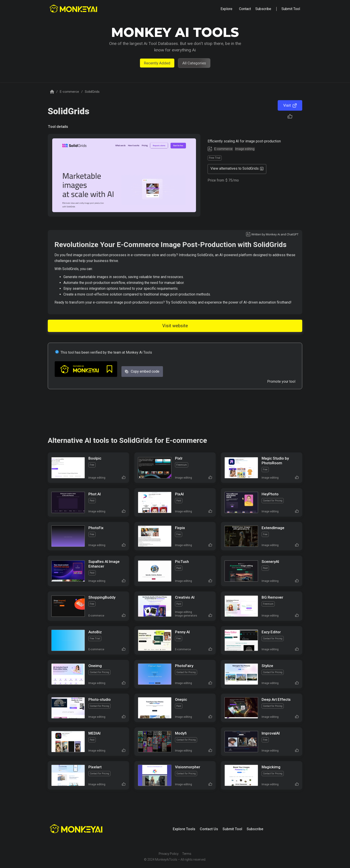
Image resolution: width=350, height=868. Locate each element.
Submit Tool (232, 829)
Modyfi (181, 733)
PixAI (179, 494)
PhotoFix (96, 528)
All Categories (194, 63)
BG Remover (272, 597)
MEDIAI (94, 733)
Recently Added (157, 63)
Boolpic (95, 458)
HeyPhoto (270, 494)
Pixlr (179, 458)
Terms (187, 854)
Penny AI (182, 632)
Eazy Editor (271, 632)
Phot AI (95, 494)
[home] (74, 9)
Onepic (181, 699)
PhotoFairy (184, 666)
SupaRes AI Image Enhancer (104, 564)
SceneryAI (270, 562)
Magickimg (271, 767)
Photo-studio (100, 699)
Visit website (175, 326)
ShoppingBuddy (102, 597)
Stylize (267, 666)
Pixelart (95, 767)
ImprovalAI (271, 733)
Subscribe (255, 829)
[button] (226, 9)
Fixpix (180, 528)
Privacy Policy (169, 854)
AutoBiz (95, 632)
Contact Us (209, 829)
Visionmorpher (188, 767)
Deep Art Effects (276, 699)
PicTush (182, 562)
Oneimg (95, 666)
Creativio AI (185, 597)
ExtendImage (273, 528)
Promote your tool (281, 381)
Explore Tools (184, 829)
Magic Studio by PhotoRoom (275, 461)
